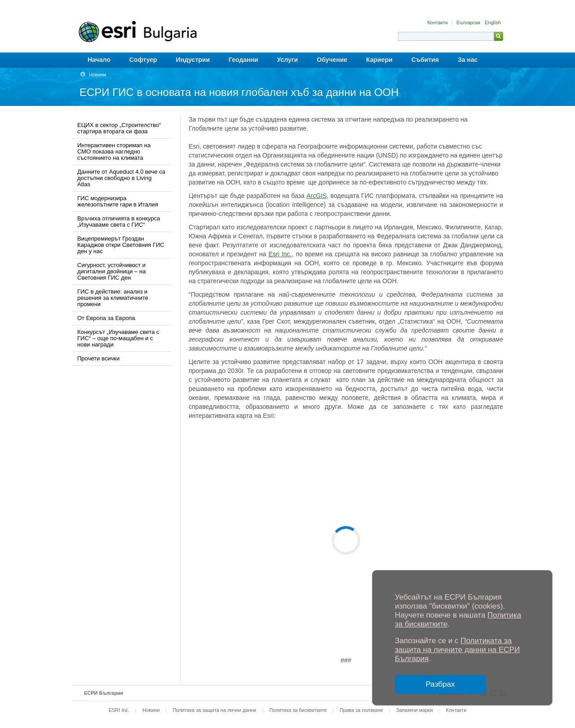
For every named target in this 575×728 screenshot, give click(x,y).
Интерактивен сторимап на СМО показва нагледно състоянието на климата (114, 151)
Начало (99, 60)
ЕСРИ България (104, 693)
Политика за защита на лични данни (214, 710)
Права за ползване (361, 710)
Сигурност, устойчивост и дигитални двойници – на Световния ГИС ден (111, 271)
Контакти (438, 22)
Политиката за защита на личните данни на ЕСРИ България (457, 650)
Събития (425, 60)
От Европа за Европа (106, 318)
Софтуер (143, 60)
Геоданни (243, 60)
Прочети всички (98, 358)
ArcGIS (316, 196)
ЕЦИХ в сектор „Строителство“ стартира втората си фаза (119, 128)
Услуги (288, 60)
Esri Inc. (280, 254)
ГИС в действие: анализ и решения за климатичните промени (113, 298)
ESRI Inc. (119, 710)
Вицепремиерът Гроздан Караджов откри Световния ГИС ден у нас (121, 245)
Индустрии (193, 60)
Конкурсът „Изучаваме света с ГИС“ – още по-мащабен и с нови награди (118, 338)
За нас (468, 60)
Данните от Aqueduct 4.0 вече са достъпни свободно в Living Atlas (121, 178)
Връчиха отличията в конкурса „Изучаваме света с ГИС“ (119, 221)
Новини (97, 75)
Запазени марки (415, 710)
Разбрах (440, 684)
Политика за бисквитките (298, 710)
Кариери (379, 60)
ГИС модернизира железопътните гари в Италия (118, 201)
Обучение (332, 60)
